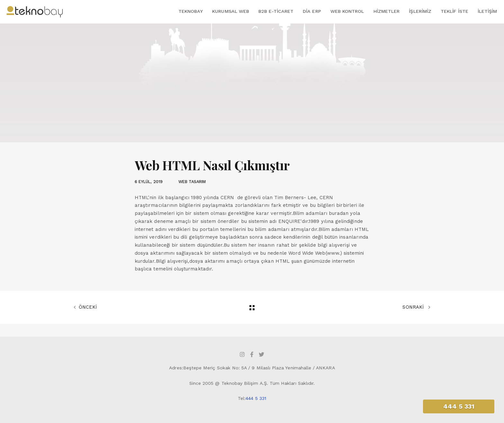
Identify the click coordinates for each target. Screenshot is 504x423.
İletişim (487, 11)
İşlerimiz (420, 11)
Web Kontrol (347, 11)
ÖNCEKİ (85, 307)
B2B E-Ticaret (276, 11)
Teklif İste (455, 11)
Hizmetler (387, 11)
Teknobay (191, 11)
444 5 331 (256, 398)
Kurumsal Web (231, 11)
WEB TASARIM (192, 182)
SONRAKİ (416, 307)
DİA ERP (312, 11)
